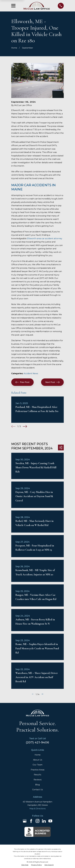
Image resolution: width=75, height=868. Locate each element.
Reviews (38, 780)
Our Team (37, 765)
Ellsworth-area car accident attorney (45, 239)
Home (38, 755)
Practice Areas (38, 770)
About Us (38, 760)
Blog (37, 785)
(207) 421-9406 (37, 742)
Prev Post (22, 382)
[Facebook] (31, 821)
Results (37, 775)
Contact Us (37, 790)
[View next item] (25, 426)
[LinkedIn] (44, 821)
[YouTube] (50, 821)
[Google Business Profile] (25, 821)
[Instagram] (37, 821)
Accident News (31, 373)
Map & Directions (37, 809)
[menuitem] (25, 865)
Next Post (52, 382)
